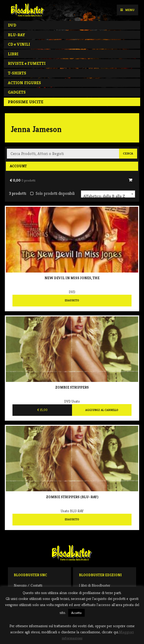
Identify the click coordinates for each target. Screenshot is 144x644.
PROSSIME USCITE (26, 102)
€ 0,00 (23, 180)
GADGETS (17, 92)
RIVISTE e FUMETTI (27, 63)
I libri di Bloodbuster (95, 585)
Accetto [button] (76, 613)
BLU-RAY (17, 35)
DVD (12, 25)
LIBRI (13, 54)
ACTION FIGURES (24, 83)
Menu (127, 10)
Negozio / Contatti (28, 585)
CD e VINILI (19, 44)
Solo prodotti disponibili (52, 193)
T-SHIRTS (17, 73)
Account (18, 166)
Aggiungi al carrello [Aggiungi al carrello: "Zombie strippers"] (102, 410)
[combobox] (108, 194)
